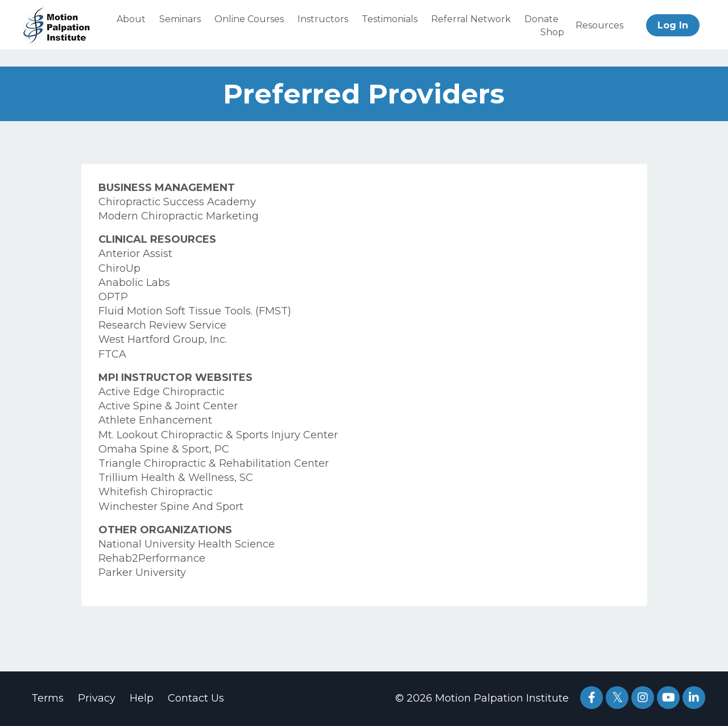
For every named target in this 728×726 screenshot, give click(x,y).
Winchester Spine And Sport (171, 507)
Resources (599, 25)
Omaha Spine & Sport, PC (164, 449)
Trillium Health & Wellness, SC (176, 478)
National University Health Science (187, 544)
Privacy (97, 698)
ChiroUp (119, 268)
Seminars (180, 19)
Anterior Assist (135, 254)
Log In (673, 25)
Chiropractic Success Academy (177, 202)
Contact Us (196, 698)
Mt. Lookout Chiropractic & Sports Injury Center (218, 435)
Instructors (323, 19)
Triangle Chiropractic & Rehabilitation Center (214, 463)
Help (142, 698)
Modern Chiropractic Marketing (179, 216)
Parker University (142, 572)
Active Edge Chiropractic (162, 392)
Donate (541, 19)
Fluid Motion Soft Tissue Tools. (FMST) (195, 311)
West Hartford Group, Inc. (163, 339)
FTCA (112, 354)
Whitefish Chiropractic (156, 492)
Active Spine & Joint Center (168, 406)
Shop (552, 32)
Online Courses (249, 19)
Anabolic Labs (134, 283)
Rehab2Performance (152, 558)
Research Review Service (162, 325)
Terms (47, 698)
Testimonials (390, 19)
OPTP (113, 297)
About (131, 19)
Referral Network (471, 19)
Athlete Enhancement (155, 420)
